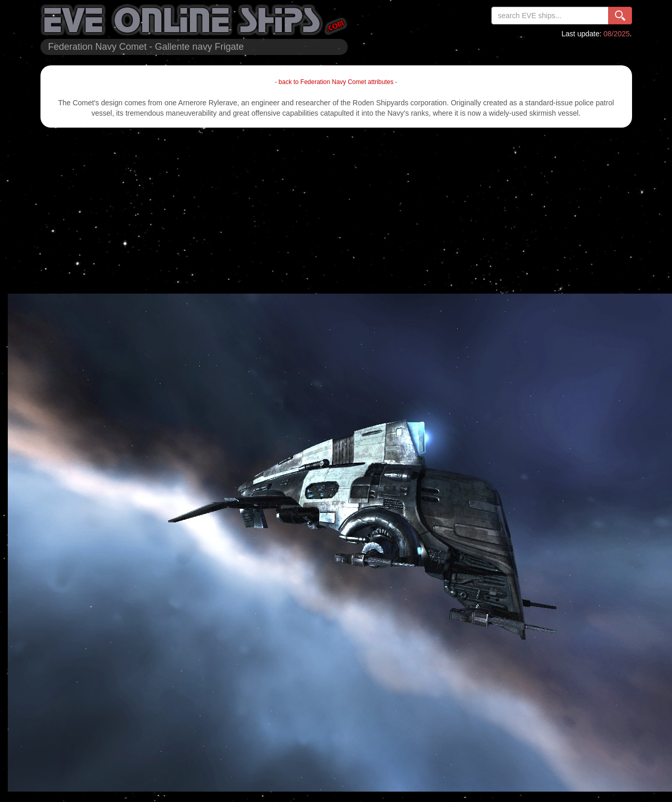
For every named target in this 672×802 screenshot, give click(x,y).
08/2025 (617, 34)
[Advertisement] (336, 211)
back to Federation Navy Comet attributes (336, 82)
